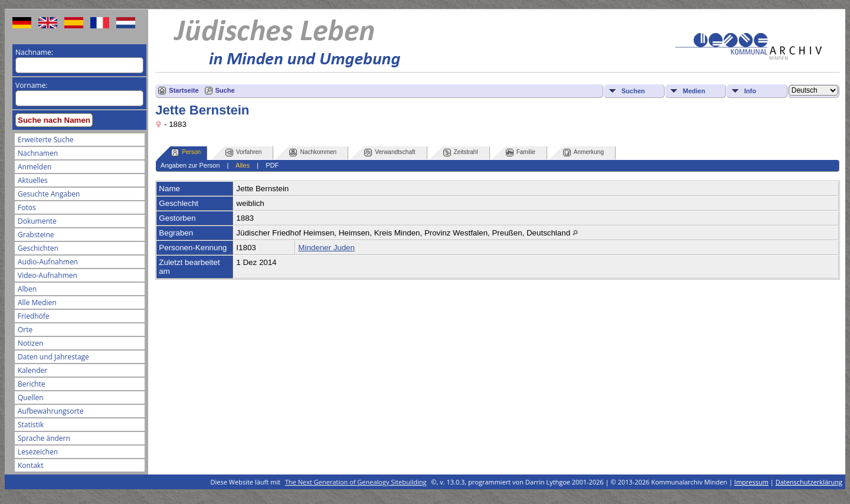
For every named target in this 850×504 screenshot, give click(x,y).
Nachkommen (313, 153)
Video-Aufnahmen (48, 275)
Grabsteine (36, 235)
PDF (272, 165)
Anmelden (35, 167)
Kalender (32, 370)
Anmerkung (583, 153)
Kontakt (30, 465)
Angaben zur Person (190, 165)
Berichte (32, 384)
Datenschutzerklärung (809, 482)
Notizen (30, 343)
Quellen (31, 397)
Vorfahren (243, 153)
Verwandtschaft (390, 153)
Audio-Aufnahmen (48, 262)
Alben (27, 289)
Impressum (751, 482)
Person (186, 153)
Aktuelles (33, 180)
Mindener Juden (326, 248)
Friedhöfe (34, 316)
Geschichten (38, 248)
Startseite (184, 90)
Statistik (31, 425)
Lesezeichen (38, 452)
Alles (243, 165)
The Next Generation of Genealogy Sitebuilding (356, 482)
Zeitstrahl (461, 153)
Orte (25, 330)
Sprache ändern (44, 438)
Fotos (27, 207)
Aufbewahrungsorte (50, 411)
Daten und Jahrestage (53, 357)
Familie (521, 153)
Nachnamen (38, 153)
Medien (694, 91)
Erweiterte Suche (45, 140)
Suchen (633, 91)
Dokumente (37, 221)
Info (750, 91)
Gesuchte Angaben (49, 194)
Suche (225, 90)
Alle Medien (37, 302)
